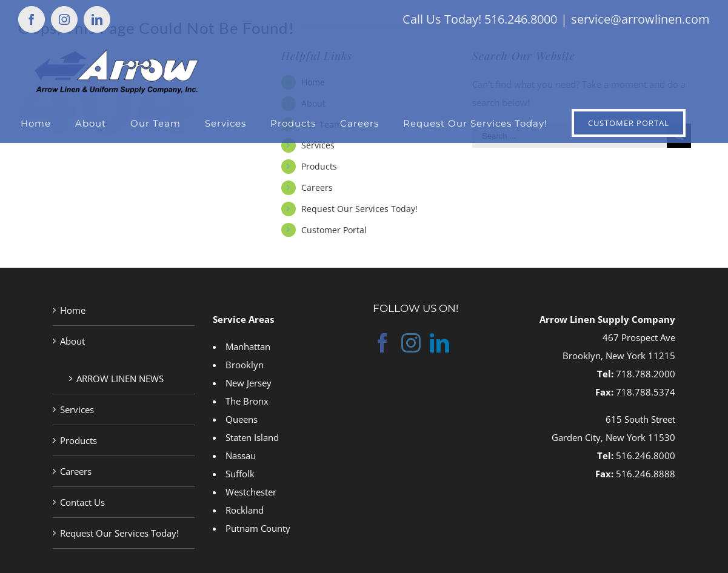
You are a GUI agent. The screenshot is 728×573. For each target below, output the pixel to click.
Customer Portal (334, 230)
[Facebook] (382, 343)
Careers (317, 187)
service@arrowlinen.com (640, 19)
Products (319, 166)
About (72, 341)
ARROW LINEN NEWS (120, 379)
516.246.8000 (646, 455)
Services (318, 145)
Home (73, 310)
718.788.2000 (646, 374)
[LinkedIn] (439, 343)
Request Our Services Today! (359, 209)
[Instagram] (411, 343)
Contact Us (82, 502)
